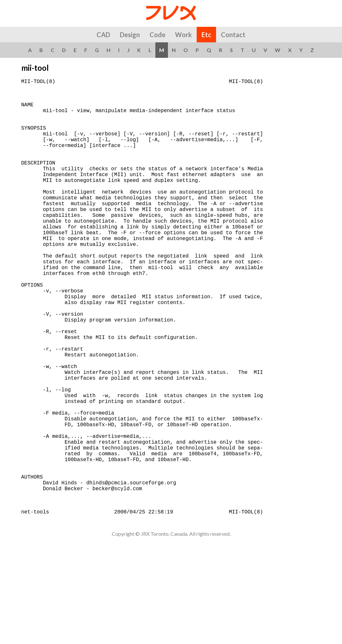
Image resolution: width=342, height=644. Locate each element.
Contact (233, 35)
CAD (103, 35)
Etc (206, 35)
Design (130, 35)
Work (183, 35)
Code (157, 35)
